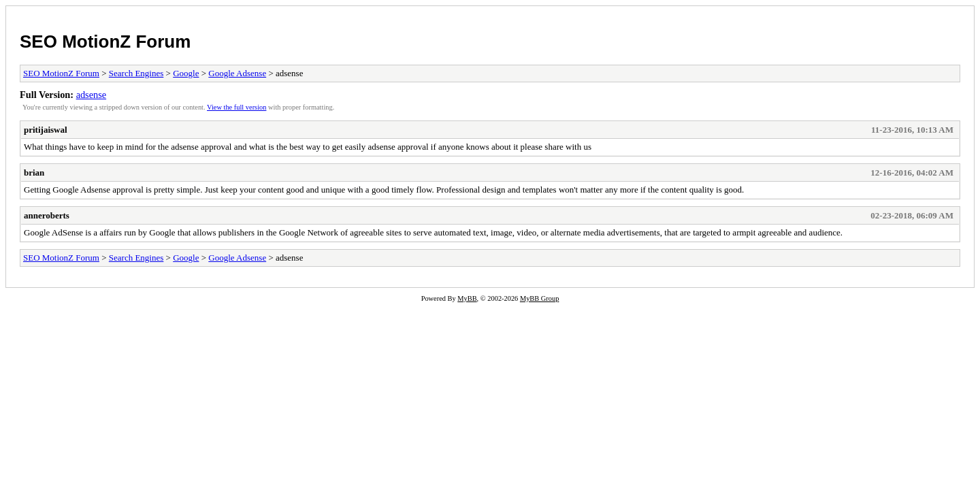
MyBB (467, 298)
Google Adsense (237, 73)
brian (34, 173)
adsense (91, 95)
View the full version (236, 107)
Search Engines (136, 73)
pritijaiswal (46, 130)
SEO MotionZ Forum (105, 42)
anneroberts (47, 215)
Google (186, 73)
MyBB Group (539, 298)
